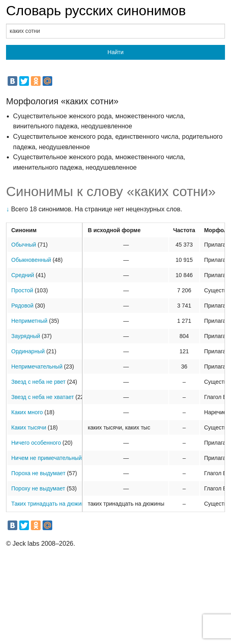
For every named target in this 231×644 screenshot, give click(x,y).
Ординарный (28, 351)
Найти (116, 52)
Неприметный (29, 321)
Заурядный (26, 336)
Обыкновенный (31, 260)
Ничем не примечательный (47, 458)
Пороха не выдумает (38, 473)
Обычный (24, 245)
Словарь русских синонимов (96, 10)
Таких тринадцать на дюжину (49, 504)
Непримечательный (37, 367)
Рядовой (22, 306)
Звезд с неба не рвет (38, 382)
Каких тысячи (29, 427)
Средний (23, 275)
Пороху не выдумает (38, 488)
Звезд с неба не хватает (43, 397)
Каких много (27, 412)
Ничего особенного (36, 443)
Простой (22, 290)
